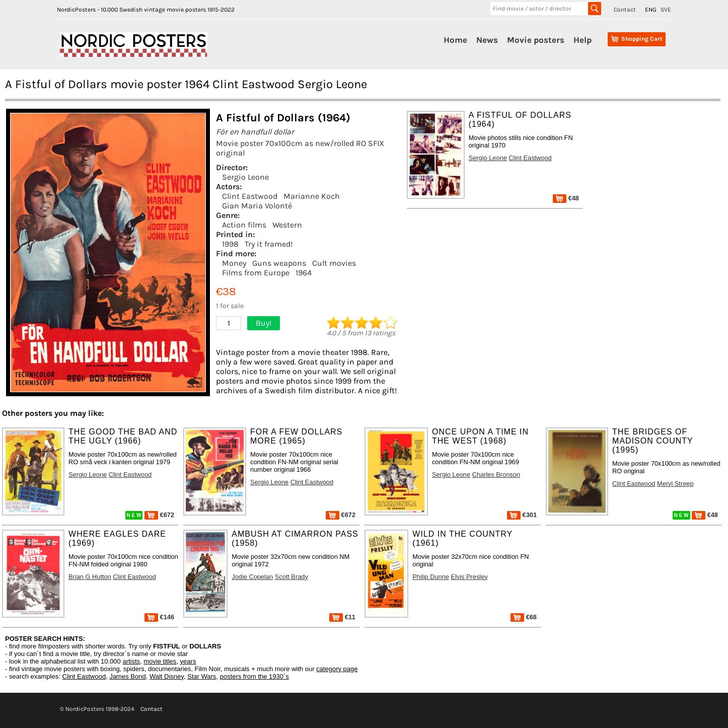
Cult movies (334, 263)
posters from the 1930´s (254, 676)
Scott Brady (292, 577)
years (188, 661)
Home (455, 40)
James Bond (127, 676)
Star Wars (202, 676)
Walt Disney (167, 676)
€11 (342, 617)
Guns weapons (279, 263)
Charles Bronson (496, 475)
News (487, 40)
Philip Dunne (431, 577)
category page (337, 669)
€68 (524, 617)
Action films (244, 225)
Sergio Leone (245, 177)
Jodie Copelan (252, 577)
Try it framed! (269, 244)
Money (234, 263)
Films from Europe (256, 273)
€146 (159, 617)
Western (287, 225)
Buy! (264, 323)
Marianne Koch (312, 196)
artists (131, 661)
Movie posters (536, 40)
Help (583, 40)
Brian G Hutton (90, 577)
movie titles (160, 661)
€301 (522, 515)
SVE (666, 10)
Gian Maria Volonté (257, 206)
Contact (625, 10)
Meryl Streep (675, 484)
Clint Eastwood (250, 196)
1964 (304, 273)
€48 (566, 198)
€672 (159, 515)
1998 (230, 244)
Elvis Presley (469, 577)
